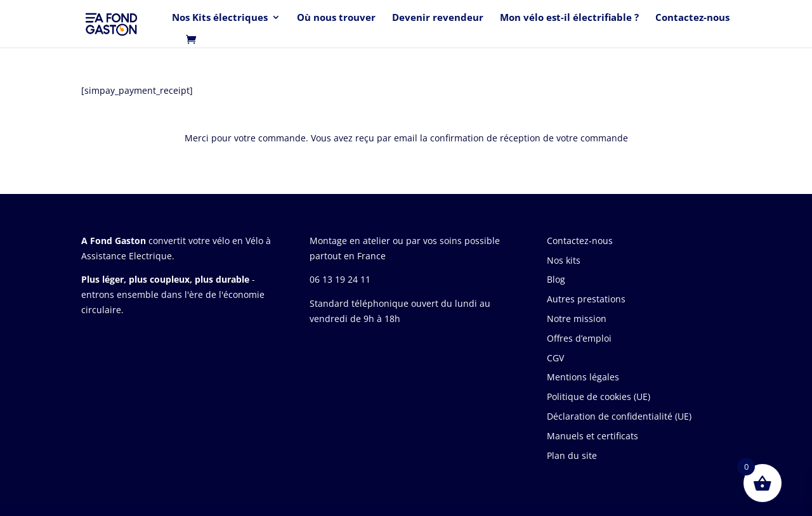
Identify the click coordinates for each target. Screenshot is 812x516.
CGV (555, 358)
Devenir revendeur (438, 18)
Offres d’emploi (579, 338)
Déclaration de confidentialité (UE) (619, 416)
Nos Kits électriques (220, 18)
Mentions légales (583, 377)
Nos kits (564, 260)
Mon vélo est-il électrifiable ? (569, 18)
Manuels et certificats (593, 436)
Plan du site (572, 455)
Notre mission (577, 319)
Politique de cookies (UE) (599, 397)
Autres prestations (586, 299)
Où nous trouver (336, 18)
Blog (556, 279)
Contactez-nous (692, 18)
